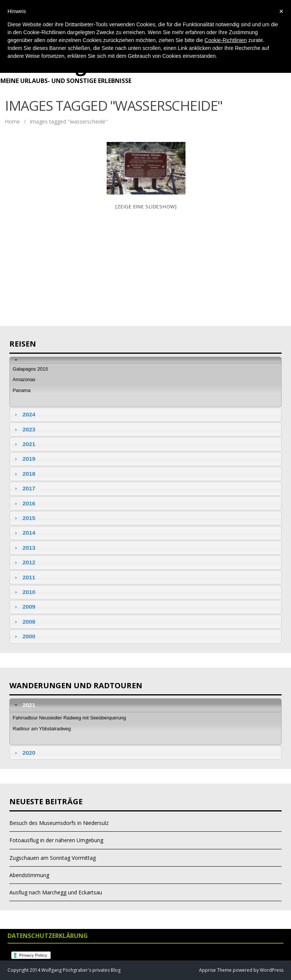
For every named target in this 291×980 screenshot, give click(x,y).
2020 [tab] (24, 753)
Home (12, 121)
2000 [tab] (24, 636)
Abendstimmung (29, 875)
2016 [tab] (24, 503)
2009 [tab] (24, 607)
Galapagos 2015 (30, 369)
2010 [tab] (24, 592)
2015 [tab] (24, 518)
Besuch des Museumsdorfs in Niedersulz (59, 823)
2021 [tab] (24, 444)
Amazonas (24, 379)
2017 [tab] (24, 488)
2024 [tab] (24, 414)
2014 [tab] (24, 533)
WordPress (271, 970)
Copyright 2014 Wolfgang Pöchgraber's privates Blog (64, 970)
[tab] (145, 360)
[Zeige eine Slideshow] (146, 207)
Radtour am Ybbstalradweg (42, 729)
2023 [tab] (24, 429)
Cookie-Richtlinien (226, 40)
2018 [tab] (24, 474)
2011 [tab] (24, 577)
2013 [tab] (24, 548)
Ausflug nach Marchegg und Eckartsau (56, 892)
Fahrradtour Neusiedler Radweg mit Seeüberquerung (69, 718)
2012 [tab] (24, 562)
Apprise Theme (215, 970)
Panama (22, 390)
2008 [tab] (24, 622)
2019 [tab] (24, 459)
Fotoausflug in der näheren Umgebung (56, 840)
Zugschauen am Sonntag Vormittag (53, 858)
